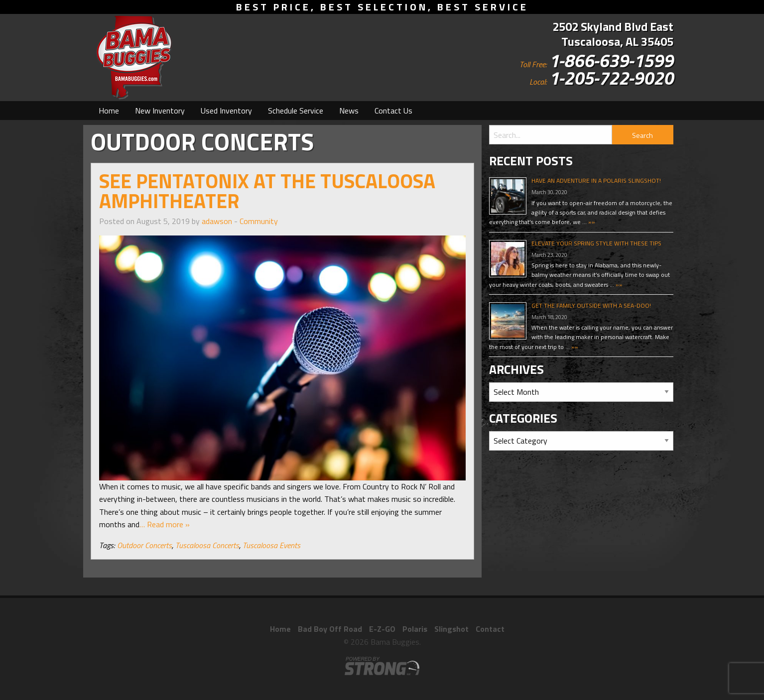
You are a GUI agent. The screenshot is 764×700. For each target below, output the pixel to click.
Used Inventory (226, 111)
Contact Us (393, 111)
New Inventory (160, 111)
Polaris (415, 629)
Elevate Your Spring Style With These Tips (596, 243)
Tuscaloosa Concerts (207, 545)
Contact (490, 629)
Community (259, 221)
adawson (217, 221)
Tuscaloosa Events (271, 545)
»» (591, 222)
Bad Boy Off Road (330, 629)
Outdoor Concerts (144, 545)
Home (109, 111)
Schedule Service (296, 111)
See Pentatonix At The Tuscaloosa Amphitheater (267, 191)
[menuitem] (109, 111)
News (349, 111)
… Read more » (165, 524)
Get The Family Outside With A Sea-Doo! (591, 305)
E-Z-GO (382, 629)
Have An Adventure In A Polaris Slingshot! (596, 180)
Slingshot (451, 629)
